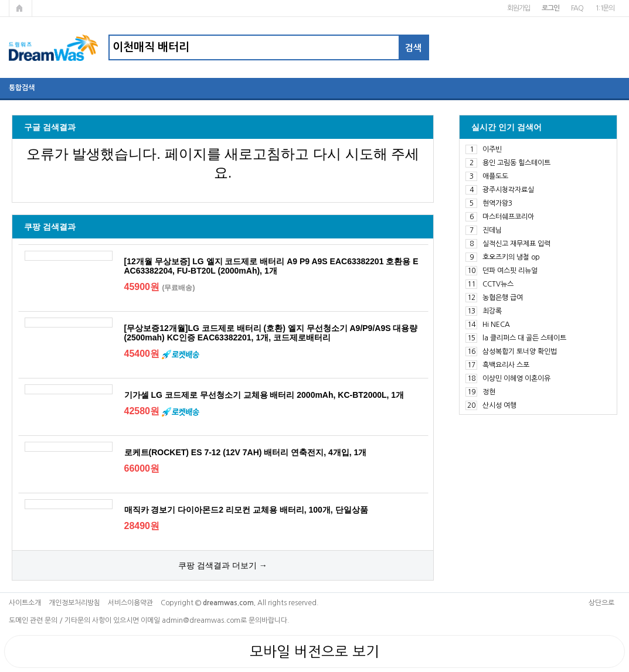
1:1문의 (605, 8)
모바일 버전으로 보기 (314, 651)
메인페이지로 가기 (21, 8)
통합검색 (22, 88)
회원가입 (518, 8)
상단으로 (601, 603)
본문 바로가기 (0, 0)
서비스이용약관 (130, 603)
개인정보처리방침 (74, 603)
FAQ (577, 8)
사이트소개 (25, 603)
